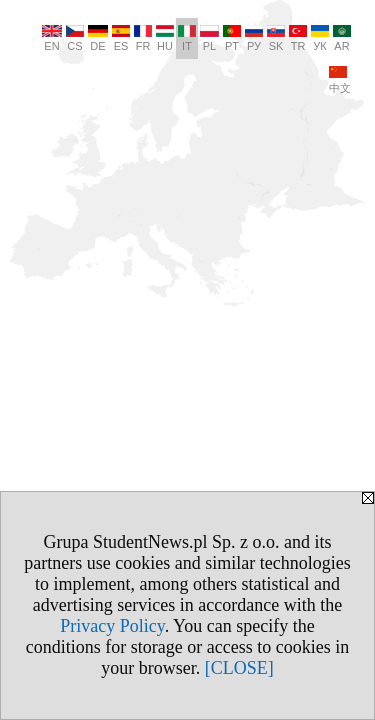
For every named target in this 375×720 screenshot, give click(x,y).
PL (209, 38)
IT (187, 38)
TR (298, 38)
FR (143, 38)
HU (165, 38)
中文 (340, 80)
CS (75, 38)
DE (98, 38)
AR (342, 38)
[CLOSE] (239, 668)
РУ (254, 38)
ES (121, 38)
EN (52, 38)
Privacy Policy (112, 626)
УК (320, 38)
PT (232, 38)
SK (276, 38)
